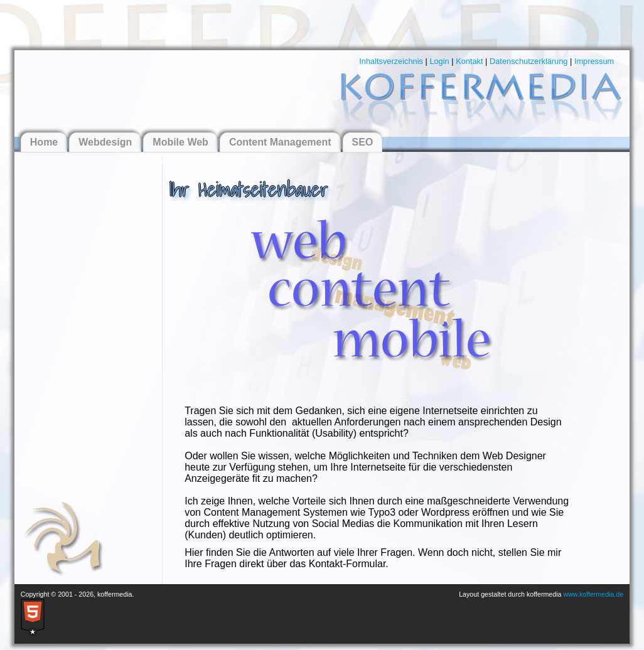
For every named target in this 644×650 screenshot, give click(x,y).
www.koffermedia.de (593, 594)
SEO (363, 142)
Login (439, 61)
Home (44, 142)
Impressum (594, 61)
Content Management (280, 142)
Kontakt (469, 61)
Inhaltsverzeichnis (391, 61)
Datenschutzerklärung (529, 61)
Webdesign (105, 142)
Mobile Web (180, 142)
